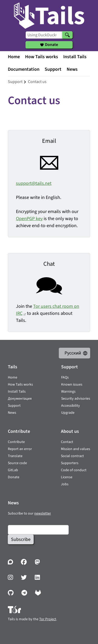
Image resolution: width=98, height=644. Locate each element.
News (72, 69)
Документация (20, 399)
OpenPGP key (29, 219)
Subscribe (21, 539)
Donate (14, 477)
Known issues (72, 385)
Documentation (24, 69)
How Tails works (42, 57)
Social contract (72, 456)
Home (14, 57)
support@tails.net (34, 183)
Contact (67, 442)
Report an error (20, 449)
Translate (15, 456)
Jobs (65, 484)
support (15, 82)
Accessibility (71, 406)
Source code (17, 463)
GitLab (13, 470)
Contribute (16, 442)
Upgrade (68, 413)
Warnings (68, 392)
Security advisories (76, 399)
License (67, 477)
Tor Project (48, 619)
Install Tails (75, 57)
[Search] (67, 35)
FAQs (65, 377)
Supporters (70, 463)
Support (53, 69)
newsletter (43, 513)
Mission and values (76, 449)
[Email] (38, 530)
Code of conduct (74, 470)
